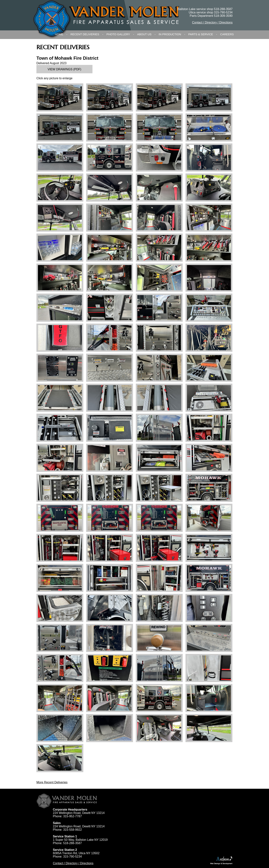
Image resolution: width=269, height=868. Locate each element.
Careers (227, 34)
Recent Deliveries (85, 34)
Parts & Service (201, 34)
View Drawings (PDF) (64, 69)
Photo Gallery (118, 34)
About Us (144, 34)
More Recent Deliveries (52, 782)
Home (59, 34)
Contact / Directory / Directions (212, 22)
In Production (170, 34)
